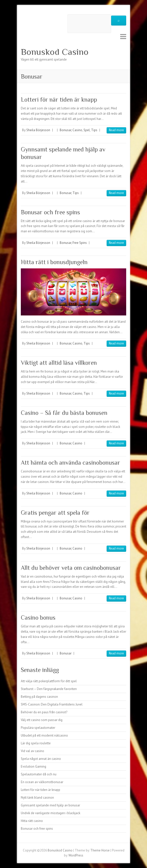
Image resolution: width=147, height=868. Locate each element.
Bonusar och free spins (50, 212)
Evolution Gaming (33, 766)
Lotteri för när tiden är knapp (59, 100)
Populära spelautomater (38, 728)
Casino (77, 130)
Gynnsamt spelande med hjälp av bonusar (50, 805)
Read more (116, 130)
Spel (87, 130)
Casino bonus (38, 618)
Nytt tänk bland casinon (37, 798)
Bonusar (65, 130)
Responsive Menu (123, 36)
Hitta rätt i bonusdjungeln (54, 262)
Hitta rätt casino (32, 821)
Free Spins (80, 243)
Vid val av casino (32, 751)
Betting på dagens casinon (39, 697)
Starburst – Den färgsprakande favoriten (49, 689)
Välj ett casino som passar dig (42, 720)
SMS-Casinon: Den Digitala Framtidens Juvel (52, 704)
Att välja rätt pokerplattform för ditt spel (49, 681)
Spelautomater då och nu (39, 774)
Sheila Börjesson (38, 130)
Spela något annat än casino (41, 759)
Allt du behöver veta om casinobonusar (71, 568)
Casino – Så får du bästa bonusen (64, 413)
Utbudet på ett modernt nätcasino (44, 735)
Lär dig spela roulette (36, 743)
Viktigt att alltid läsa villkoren (59, 363)
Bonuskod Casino (55, 52)
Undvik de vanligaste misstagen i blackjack (51, 813)
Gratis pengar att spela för (55, 513)
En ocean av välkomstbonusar (42, 782)
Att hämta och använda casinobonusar (70, 463)
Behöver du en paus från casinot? (44, 712)
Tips (94, 130)
